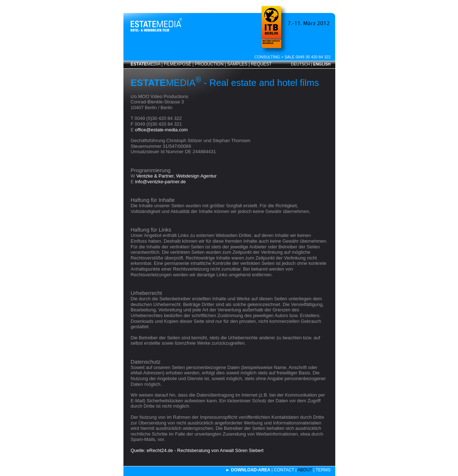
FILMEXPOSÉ (178, 64)
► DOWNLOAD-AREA (248, 470)
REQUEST (261, 64)
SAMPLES (237, 64)
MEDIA (145, 64)
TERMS (323, 470)
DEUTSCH (300, 64)
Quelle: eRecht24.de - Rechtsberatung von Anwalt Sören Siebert (197, 450)
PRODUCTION (209, 64)
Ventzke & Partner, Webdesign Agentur (177, 176)
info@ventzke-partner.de (160, 182)
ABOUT (305, 470)
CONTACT (284, 470)
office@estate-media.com (161, 130)
